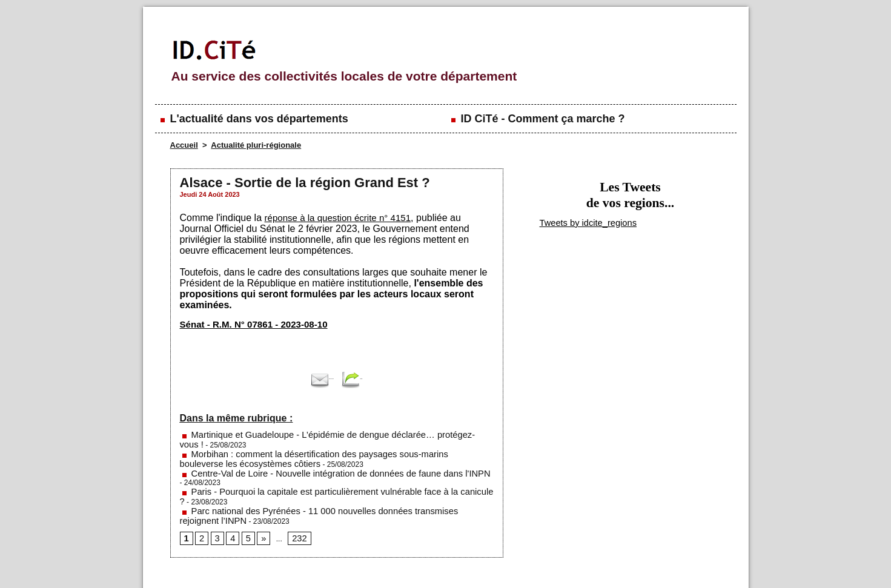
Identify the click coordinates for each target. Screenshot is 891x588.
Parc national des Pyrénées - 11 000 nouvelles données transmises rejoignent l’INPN (323, 477)
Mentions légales (291, 563)
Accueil (184, 145)
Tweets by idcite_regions (576, 222)
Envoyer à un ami (309, 378)
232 (293, 503)
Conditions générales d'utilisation (594, 563)
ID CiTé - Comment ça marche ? (537, 119)
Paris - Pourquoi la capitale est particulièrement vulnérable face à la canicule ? (312, 468)
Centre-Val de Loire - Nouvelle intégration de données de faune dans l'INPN (307, 460)
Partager (379, 378)
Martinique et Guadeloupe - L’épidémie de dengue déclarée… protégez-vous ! (311, 434)
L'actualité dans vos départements (253, 119)
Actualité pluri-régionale (256, 145)
